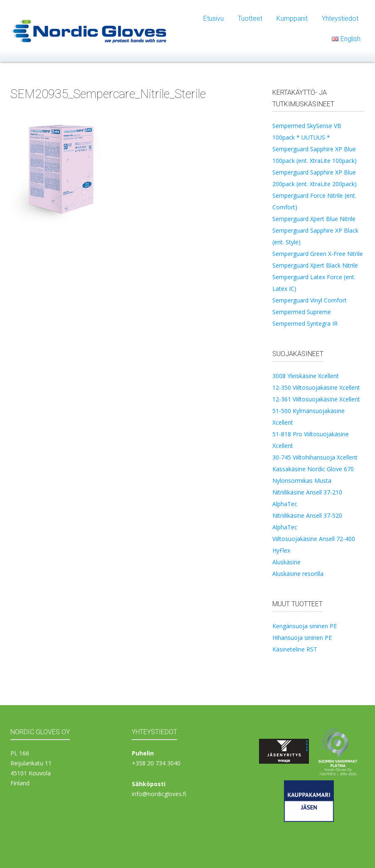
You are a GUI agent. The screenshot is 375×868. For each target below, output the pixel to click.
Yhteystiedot (340, 18)
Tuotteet (250, 18)
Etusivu (213, 18)
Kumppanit (292, 18)
